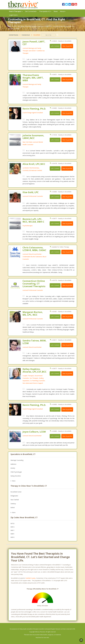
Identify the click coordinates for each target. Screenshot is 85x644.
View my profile (67, 46)
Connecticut (26, 35)
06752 (12, 523)
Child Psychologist (16, 472)
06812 (12, 527)
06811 (12, 530)
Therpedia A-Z (45, 11)
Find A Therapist (16, 11)
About (63, 11)
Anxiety (13, 468)
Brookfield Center (16, 492)
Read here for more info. (42, 638)
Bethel (13, 508)
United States (14, 35)
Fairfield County (30, 578)
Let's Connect (55, 46)
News (56, 11)
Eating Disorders (16, 476)
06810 (12, 537)
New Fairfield (15, 500)
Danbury (13, 504)
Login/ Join (14, 15)
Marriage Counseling (17, 460)
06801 (12, 534)
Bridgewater (14, 496)
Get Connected (31, 11)
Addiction (13, 464)
